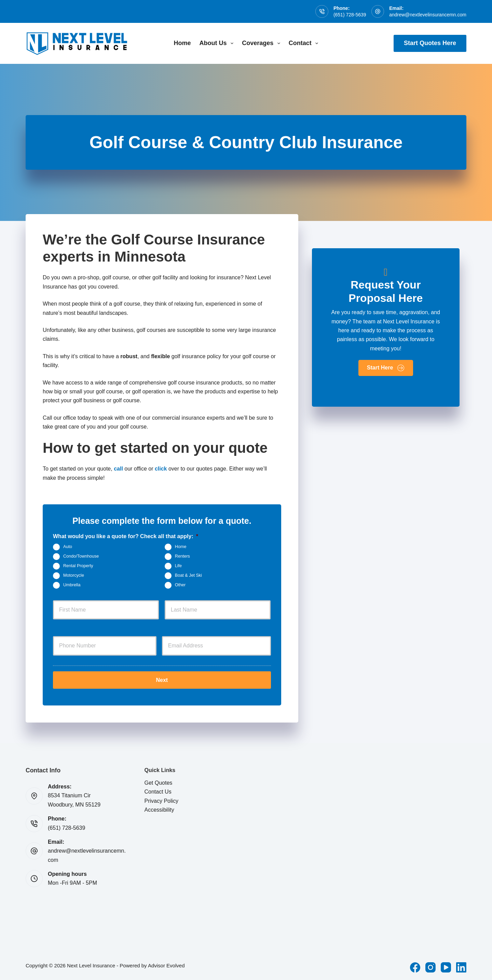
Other (180, 585)
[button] (386, 368)
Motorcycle (74, 575)
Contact (305, 43)
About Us (218, 43)
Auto (68, 547)
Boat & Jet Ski (188, 575)
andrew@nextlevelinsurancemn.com (428, 15)
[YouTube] (446, 966)
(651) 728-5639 (350, 15)
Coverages (262, 43)
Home (182, 43)
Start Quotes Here (430, 43)
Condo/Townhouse (81, 556)
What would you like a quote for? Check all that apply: (126, 536)
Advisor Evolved (166, 964)
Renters (182, 556)
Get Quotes (159, 782)
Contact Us (158, 791)
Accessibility (159, 809)
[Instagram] (430, 966)
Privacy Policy (162, 800)
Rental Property (78, 566)
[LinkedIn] (461, 966)
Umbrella (72, 585)
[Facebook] (415, 966)
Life (178, 566)
